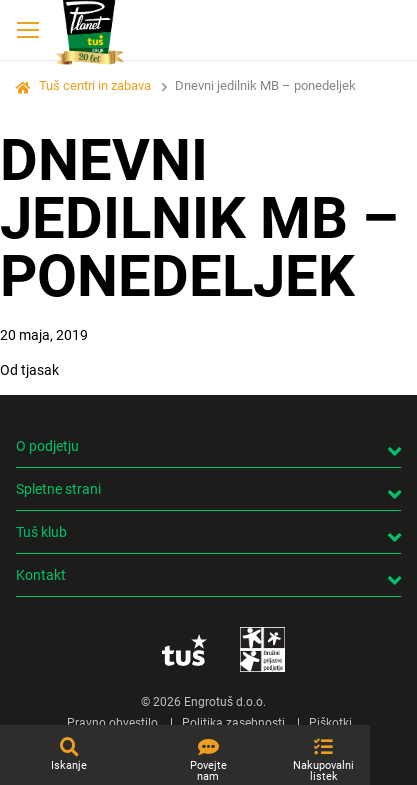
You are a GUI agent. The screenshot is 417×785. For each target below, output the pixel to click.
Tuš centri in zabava (95, 85)
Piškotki (330, 723)
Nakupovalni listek (323, 771)
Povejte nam (208, 771)
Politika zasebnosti (233, 723)
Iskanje (69, 765)
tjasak (40, 370)
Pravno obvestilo (112, 723)
